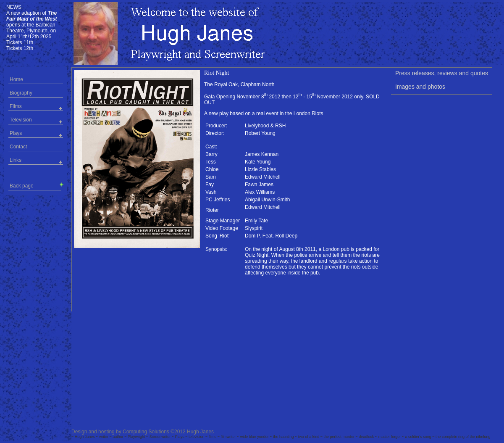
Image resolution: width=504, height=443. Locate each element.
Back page (35, 185)
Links (16, 160)
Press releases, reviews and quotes (442, 73)
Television (21, 120)
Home (16, 79)
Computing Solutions (146, 432)
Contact (18, 147)
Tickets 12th (20, 48)
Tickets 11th (20, 42)
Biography (21, 93)
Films (16, 106)
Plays (16, 133)
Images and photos (420, 87)
